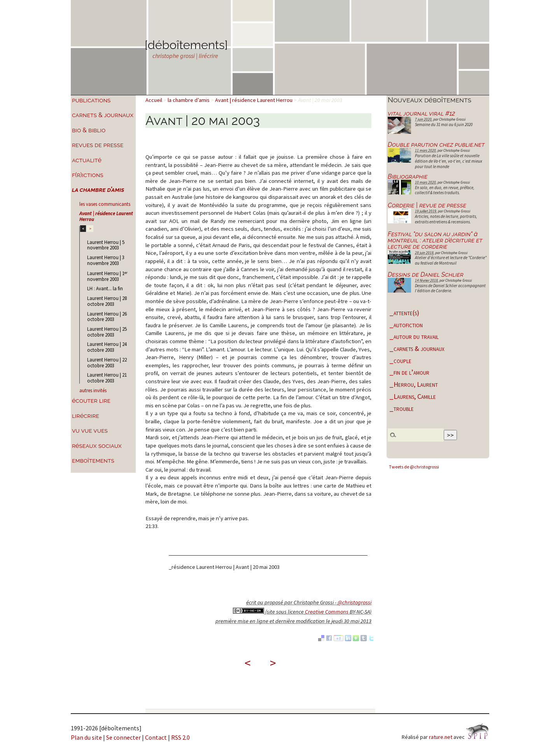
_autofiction (406, 325)
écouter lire (91, 401)
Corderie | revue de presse (427, 205)
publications (91, 100)
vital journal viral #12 (421, 113)
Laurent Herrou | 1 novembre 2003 (107, 276)
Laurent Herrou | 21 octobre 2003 (107, 378)
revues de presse (98, 145)
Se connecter (123, 737)
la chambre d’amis (98, 190)
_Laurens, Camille (413, 396)
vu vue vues (90, 431)
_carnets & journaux (417, 348)
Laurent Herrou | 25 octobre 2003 (107, 332)
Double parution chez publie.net (436, 145)
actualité (87, 160)
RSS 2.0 (180, 737)
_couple (400, 360)
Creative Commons (327, 612)
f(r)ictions (88, 175)
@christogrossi (354, 602)
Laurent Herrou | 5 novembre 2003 (106, 245)
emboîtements (93, 460)
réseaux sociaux (97, 446)
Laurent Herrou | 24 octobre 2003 (107, 347)
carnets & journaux (103, 115)
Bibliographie (408, 176)
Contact (156, 737)
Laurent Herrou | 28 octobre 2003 (107, 301)
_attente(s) (404, 313)
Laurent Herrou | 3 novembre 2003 (106, 260)
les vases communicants (105, 204)
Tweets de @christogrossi (414, 467)
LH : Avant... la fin (105, 288)
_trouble (402, 408)
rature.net (441, 737)
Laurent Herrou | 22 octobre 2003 (107, 362)
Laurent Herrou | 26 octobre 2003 (107, 317)
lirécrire (86, 416)
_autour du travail (414, 336)
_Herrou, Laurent (414, 384)
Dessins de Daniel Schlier (426, 275)
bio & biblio (89, 130)
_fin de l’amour (409, 372)
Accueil (154, 100)
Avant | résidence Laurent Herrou (106, 216)
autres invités (93, 390)
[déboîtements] (186, 45)
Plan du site (86, 737)
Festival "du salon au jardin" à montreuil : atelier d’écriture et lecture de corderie (435, 240)
